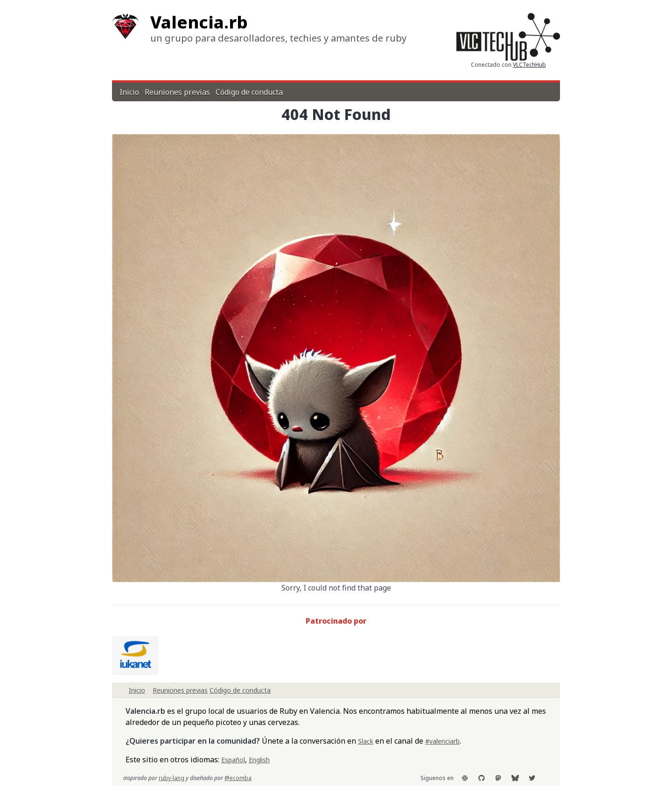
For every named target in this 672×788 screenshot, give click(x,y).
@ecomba (238, 778)
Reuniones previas (177, 92)
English (259, 760)
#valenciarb (442, 741)
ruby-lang (171, 778)
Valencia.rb (199, 22)
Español (233, 760)
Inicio (129, 92)
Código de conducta (249, 92)
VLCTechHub (529, 65)
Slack (366, 741)
